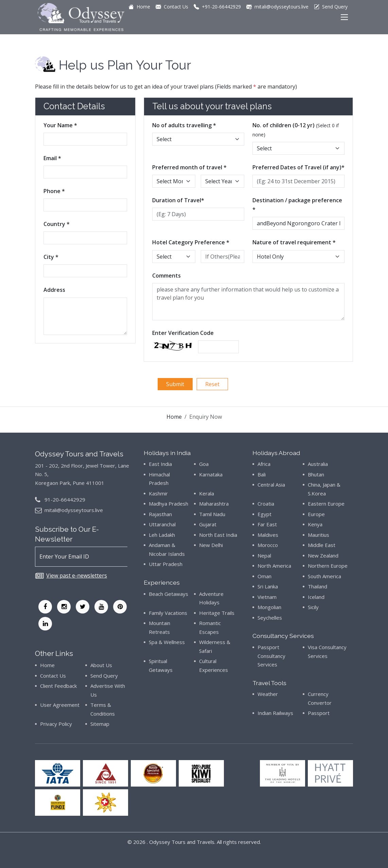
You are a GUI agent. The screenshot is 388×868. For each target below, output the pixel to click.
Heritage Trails (217, 613)
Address (54, 290)
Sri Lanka (268, 586)
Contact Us (53, 676)
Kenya (315, 524)
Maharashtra (214, 504)
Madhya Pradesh (169, 504)
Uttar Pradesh (166, 564)
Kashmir (158, 493)
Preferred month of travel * (189, 167)
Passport (319, 713)
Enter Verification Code (183, 333)
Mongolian (269, 607)
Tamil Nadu (212, 514)
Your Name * (60, 125)
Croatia (266, 504)
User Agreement (60, 705)
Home (174, 417)
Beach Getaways (169, 594)
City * (51, 257)
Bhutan (316, 474)
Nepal (264, 555)
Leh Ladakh (162, 535)
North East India (218, 535)
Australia (318, 464)
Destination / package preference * (297, 205)
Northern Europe (328, 566)
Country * (57, 224)
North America (274, 566)
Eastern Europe (326, 504)
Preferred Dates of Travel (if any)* (298, 167)
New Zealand (323, 555)
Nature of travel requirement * (294, 242)
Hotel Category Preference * (191, 242)
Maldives (268, 535)
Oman (264, 576)
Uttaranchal (162, 524)
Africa (264, 464)
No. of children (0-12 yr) (296, 130)
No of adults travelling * (184, 125)
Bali (262, 474)
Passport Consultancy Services (271, 656)
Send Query (104, 676)
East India (160, 464)
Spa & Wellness (167, 642)
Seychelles (270, 618)
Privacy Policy (56, 724)
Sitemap (100, 724)
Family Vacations (168, 613)
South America (324, 576)
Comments (166, 276)
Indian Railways (275, 713)
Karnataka (211, 474)
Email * (52, 158)
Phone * (54, 191)
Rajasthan (160, 514)
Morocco (268, 545)
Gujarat (208, 524)
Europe (316, 514)
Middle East (322, 545)
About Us (101, 665)
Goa (204, 464)
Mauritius (319, 535)
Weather (268, 694)
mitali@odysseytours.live (74, 510)
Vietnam (267, 597)
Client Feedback (58, 686)
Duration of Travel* (178, 200)
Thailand (318, 586)
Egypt (264, 514)
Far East (267, 524)
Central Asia (271, 485)
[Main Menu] (344, 17)
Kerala (207, 493)
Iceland (316, 597)
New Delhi (211, 545)
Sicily (313, 607)
